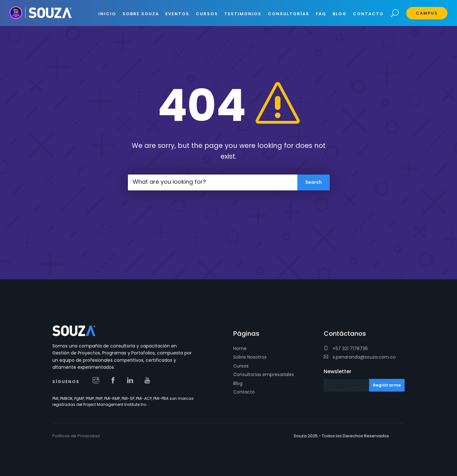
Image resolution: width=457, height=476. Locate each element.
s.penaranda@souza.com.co (360, 357)
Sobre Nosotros (250, 357)
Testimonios (243, 14)
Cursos (241, 366)
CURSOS (207, 14)
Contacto (244, 392)
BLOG (340, 14)
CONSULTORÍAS (289, 14)
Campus (427, 13)
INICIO (107, 14)
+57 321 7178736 (346, 348)
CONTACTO (368, 14)
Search (395, 13)
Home (240, 348)
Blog (238, 383)
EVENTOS (177, 14)
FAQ (321, 14)
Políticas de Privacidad (76, 436)
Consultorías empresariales (264, 374)
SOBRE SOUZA (141, 14)
